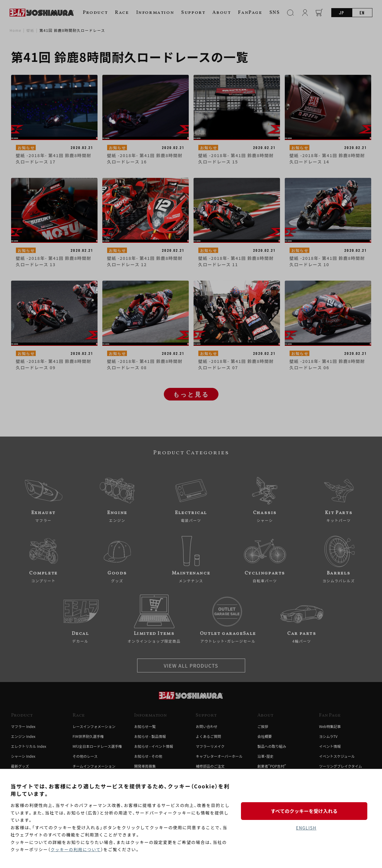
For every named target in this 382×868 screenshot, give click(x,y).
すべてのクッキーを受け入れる (306, 811)
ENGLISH (306, 828)
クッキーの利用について (76, 850)
